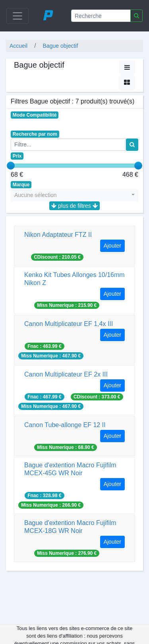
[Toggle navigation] (17, 16)
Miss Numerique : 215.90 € (67, 305)
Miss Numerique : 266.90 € (51, 505)
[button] (74, 195)
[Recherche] (101, 16)
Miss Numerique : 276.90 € (67, 553)
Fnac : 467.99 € (44, 397)
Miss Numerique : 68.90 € (65, 447)
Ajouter (112, 246)
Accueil (18, 46)
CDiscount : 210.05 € (57, 257)
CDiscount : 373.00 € (97, 397)
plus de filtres (74, 206)
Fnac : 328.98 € (44, 496)
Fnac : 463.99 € (44, 346)
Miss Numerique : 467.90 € (51, 356)
